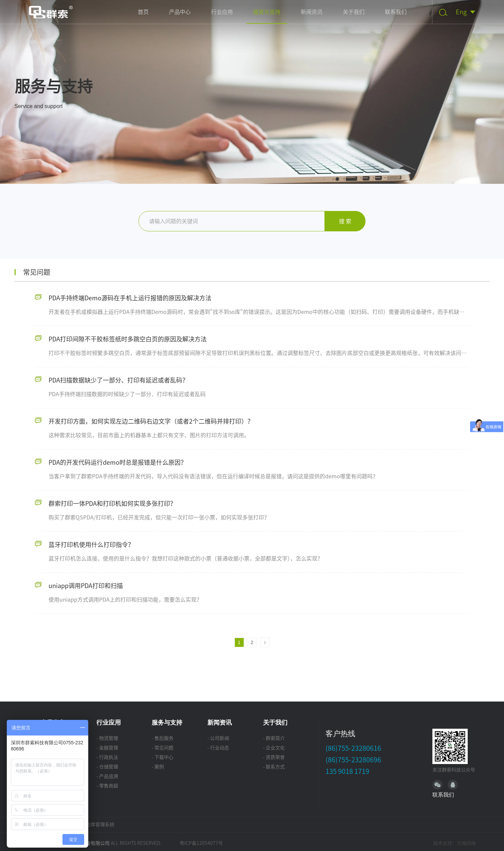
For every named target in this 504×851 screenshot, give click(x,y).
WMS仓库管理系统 (95, 825)
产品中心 (180, 12)
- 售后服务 (163, 738)
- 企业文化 (274, 748)
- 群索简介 (274, 738)
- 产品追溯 (107, 776)
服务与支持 (267, 12)
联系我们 (396, 12)
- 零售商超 (107, 786)
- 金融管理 (107, 748)
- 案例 (158, 767)
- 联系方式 (274, 767)
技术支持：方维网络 (454, 843)
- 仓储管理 (107, 767)
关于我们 (354, 12)
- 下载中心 (163, 757)
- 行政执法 (107, 757)
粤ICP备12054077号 (201, 843)
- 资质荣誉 (274, 757)
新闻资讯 (312, 12)
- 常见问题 (163, 748)
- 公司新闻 (218, 738)
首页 (143, 12)
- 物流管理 (107, 738)
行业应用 (222, 12)
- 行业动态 (218, 748)
